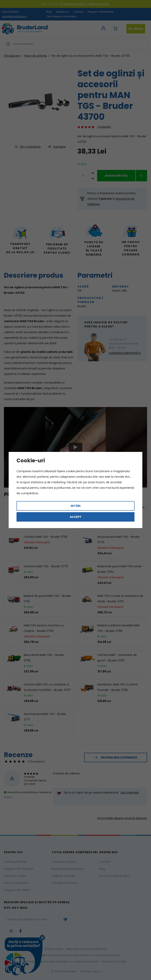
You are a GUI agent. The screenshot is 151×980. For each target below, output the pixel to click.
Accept (76, 517)
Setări (75, 506)
